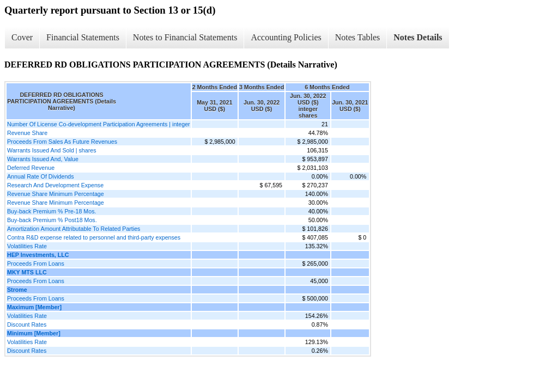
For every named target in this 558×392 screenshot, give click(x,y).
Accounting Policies (286, 37)
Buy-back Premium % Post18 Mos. (52, 220)
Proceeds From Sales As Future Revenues (62, 142)
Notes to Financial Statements (185, 37)
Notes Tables (358, 37)
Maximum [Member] (34, 307)
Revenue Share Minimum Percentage (56, 194)
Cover (22, 37)
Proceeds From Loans (36, 264)
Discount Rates (27, 324)
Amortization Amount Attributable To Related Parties (74, 229)
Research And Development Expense (55, 185)
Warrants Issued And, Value (43, 159)
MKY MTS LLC (27, 272)
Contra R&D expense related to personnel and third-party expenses (94, 237)
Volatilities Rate (27, 246)
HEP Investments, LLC (38, 255)
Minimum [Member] (34, 333)
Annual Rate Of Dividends (41, 176)
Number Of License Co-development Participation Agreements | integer (99, 124)
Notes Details (418, 37)
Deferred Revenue (31, 168)
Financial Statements (83, 37)
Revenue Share (27, 133)
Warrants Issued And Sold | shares (51, 150)
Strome (17, 290)
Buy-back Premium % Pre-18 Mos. (51, 211)
